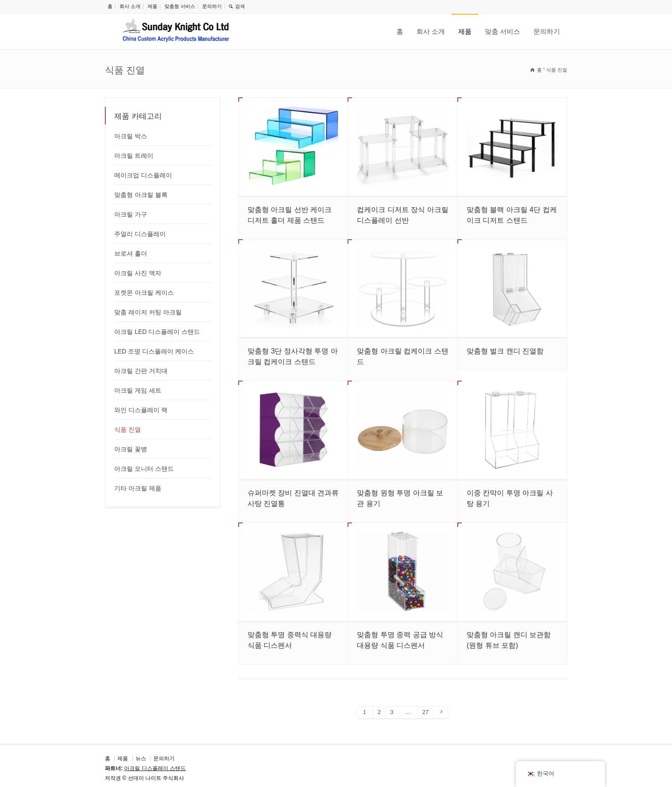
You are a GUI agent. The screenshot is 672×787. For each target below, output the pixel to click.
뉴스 (141, 759)
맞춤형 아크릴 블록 (141, 195)
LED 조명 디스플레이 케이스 (154, 351)
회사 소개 (130, 6)
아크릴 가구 (131, 214)
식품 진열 (128, 430)
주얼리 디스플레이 (140, 234)
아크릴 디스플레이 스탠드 (155, 768)
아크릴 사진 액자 (138, 273)
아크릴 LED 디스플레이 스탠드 (157, 332)
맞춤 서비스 (502, 31)
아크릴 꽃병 (131, 449)
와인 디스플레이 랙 (141, 410)
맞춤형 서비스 (180, 6)
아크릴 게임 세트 (138, 390)
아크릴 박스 (131, 136)
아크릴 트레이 (134, 156)
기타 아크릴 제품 (138, 488)
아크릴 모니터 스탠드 (144, 469)
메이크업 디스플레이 (143, 175)
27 (425, 712)
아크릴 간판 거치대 (141, 371)
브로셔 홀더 (131, 253)
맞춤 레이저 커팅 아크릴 (148, 312)
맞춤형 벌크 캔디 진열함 (505, 351)
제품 (152, 6)
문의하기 (212, 6)
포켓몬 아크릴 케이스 (144, 293)
